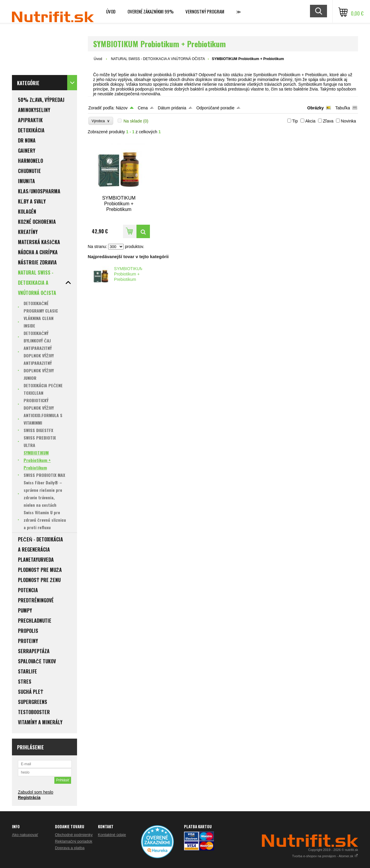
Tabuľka (343, 108)
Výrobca (101, 121)
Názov (122, 108)
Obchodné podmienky (74, 835)
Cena (143, 108)
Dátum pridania (172, 108)
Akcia (310, 121)
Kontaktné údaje (112, 835)
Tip (295, 121)
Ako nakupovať (25, 835)
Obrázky (316, 108)
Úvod (111, 11)
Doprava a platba (70, 848)
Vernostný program (205, 11)
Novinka (348, 121)
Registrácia (29, 797)
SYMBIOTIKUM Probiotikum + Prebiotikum (129, 274)
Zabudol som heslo (36, 792)
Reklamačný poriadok (74, 841)
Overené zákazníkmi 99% (151, 11)
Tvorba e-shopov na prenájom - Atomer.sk (325, 856)
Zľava (328, 121)
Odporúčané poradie (215, 108)
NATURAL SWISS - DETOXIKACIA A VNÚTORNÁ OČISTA (158, 59)
